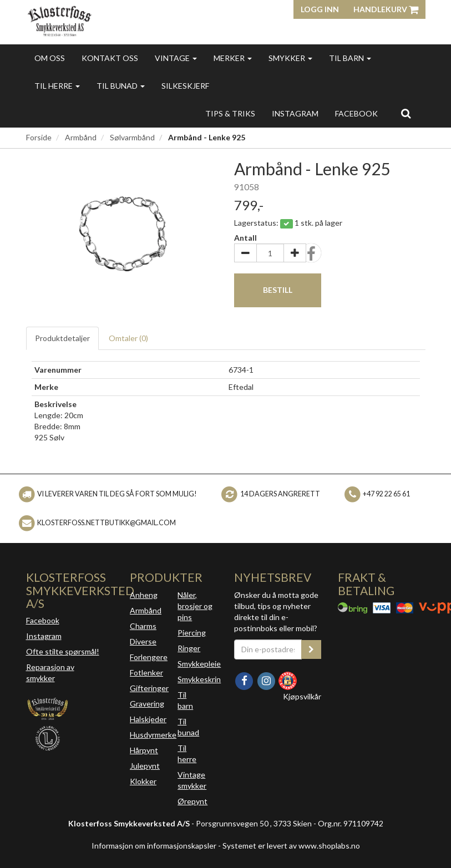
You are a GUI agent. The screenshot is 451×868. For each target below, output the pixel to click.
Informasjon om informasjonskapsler (154, 846)
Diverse (143, 641)
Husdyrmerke (153, 735)
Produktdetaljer (62, 338)
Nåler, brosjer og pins (195, 606)
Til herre (57, 86)
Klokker (143, 781)
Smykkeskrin (199, 679)
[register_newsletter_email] (311, 649)
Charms (143, 626)
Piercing (192, 633)
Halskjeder (148, 719)
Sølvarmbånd (132, 137)
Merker (233, 58)
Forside (39, 137)
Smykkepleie (199, 664)
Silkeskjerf (185, 86)
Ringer (189, 648)
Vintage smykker (192, 780)
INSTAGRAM (295, 113)
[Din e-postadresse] (268, 649)
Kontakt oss (110, 58)
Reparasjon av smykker (50, 672)
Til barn (350, 58)
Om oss (50, 58)
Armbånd (81, 137)
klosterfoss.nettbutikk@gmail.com (107, 523)
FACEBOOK (356, 113)
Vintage (176, 58)
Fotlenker (146, 672)
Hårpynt (144, 750)
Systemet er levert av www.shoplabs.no (291, 846)
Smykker (290, 58)
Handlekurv (386, 9)
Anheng (144, 595)
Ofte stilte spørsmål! (63, 651)
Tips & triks (230, 113)
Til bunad (121, 86)
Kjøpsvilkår (302, 696)
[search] (406, 113)
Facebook (43, 620)
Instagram (44, 636)
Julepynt (145, 766)
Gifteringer (149, 688)
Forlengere (149, 657)
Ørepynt (192, 801)
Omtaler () (128, 338)
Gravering (147, 704)
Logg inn (320, 9)
